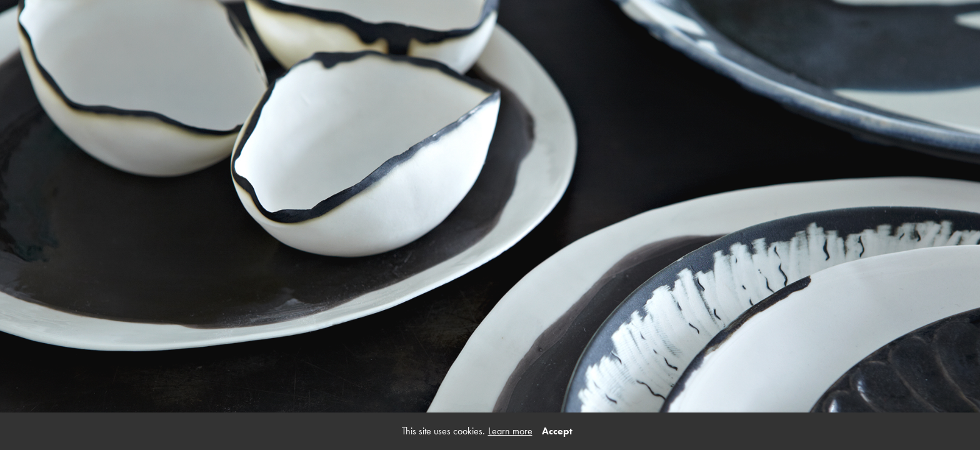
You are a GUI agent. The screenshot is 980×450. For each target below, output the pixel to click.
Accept (557, 431)
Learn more (510, 431)
